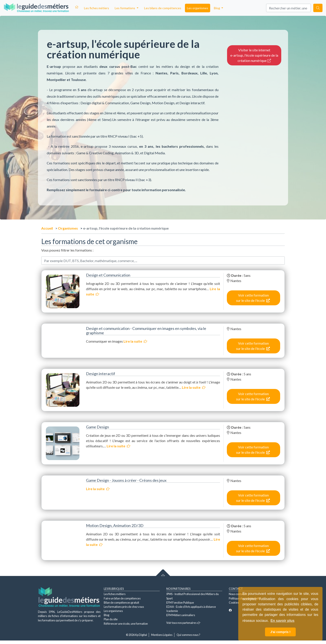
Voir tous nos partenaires (183, 623)
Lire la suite (135, 341)
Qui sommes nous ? (188, 635)
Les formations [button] (125, 8)
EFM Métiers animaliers (181, 615)
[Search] (288, 8)
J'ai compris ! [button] (280, 632)
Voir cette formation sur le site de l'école (253, 298)
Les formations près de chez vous (124, 607)
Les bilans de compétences (163, 8)
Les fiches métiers (97, 8)
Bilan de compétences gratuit (121, 603)
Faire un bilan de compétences (122, 598)
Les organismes (198, 8)
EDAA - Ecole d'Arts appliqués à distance (191, 607)
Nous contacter (238, 594)
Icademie (172, 611)
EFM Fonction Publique (180, 603)
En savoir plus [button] (282, 621)
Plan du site (111, 619)
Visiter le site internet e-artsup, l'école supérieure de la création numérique (254, 55)
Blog (107, 615)
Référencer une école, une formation (126, 624)
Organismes (68, 228)
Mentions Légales (162, 635)
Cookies (234, 603)
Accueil (47, 228)
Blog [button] (217, 8)
